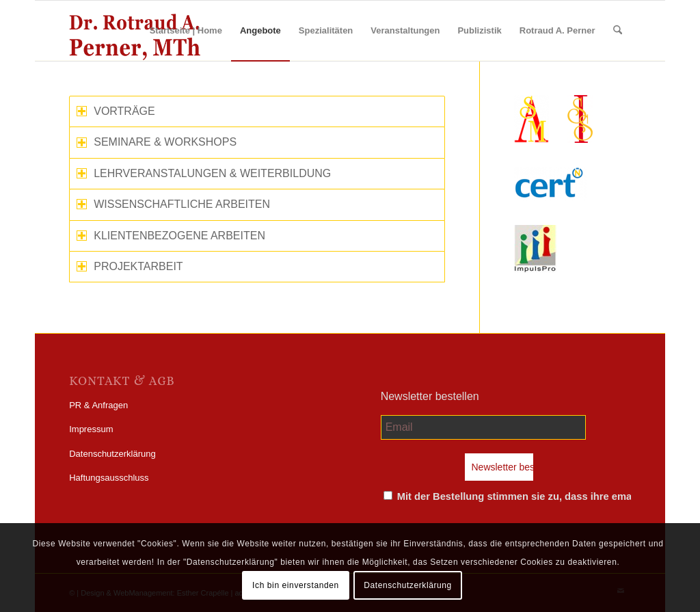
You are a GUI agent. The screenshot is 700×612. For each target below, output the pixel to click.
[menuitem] (186, 31)
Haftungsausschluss (109, 478)
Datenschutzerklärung (112, 454)
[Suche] (618, 31)
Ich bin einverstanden (296, 585)
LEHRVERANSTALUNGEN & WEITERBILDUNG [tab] (204, 173)
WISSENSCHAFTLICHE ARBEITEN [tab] (173, 204)
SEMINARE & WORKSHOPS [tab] (157, 142)
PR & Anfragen (98, 405)
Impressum (91, 429)
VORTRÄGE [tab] (116, 111)
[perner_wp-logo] (135, 31)
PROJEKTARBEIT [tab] (130, 266)
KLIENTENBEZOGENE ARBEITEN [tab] (171, 236)
